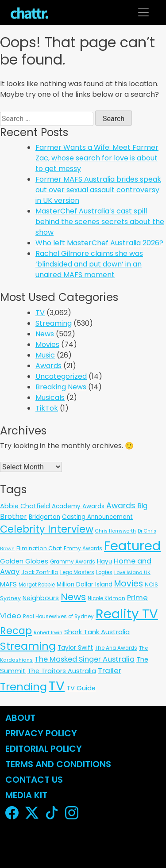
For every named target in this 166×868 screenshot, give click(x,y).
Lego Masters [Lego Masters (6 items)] (77, 572)
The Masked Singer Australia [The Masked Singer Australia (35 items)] (85, 659)
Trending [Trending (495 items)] (23, 687)
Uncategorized (61, 376)
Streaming (54, 323)
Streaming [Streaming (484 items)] (28, 646)
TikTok (47, 408)
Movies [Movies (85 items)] (129, 584)
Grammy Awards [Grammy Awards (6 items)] (73, 562)
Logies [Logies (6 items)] (104, 572)
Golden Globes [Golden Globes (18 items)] (24, 561)
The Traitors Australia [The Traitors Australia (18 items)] (62, 671)
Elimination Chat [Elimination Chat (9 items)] (39, 548)
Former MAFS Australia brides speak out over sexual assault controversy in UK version (98, 190)
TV (40, 313)
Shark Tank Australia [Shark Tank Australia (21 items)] (97, 632)
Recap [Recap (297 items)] (16, 631)
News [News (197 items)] (73, 597)
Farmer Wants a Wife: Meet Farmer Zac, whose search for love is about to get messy (97, 158)
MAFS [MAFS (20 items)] (8, 584)
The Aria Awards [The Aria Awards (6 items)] (116, 648)
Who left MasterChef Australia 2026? (99, 243)
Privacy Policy (41, 733)
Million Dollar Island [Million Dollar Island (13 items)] (85, 584)
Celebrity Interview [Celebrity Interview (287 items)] (47, 529)
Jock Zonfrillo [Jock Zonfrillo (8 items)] (40, 572)
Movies (47, 345)
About (20, 718)
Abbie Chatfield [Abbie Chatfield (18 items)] (25, 506)
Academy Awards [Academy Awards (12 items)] (78, 506)
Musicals (50, 398)
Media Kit (26, 795)
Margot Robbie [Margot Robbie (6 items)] (37, 585)
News (45, 334)
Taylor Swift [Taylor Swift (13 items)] (75, 648)
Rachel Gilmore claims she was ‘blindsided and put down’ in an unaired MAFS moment (89, 264)
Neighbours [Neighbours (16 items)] (41, 598)
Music (45, 355)
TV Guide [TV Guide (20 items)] (81, 688)
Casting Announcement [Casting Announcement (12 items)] (97, 517)
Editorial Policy (45, 749)
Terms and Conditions (58, 764)
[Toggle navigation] (143, 12)
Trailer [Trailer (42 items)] (110, 670)
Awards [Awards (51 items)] (121, 506)
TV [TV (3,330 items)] (57, 686)
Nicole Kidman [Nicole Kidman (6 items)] (106, 598)
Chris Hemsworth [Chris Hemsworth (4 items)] (116, 531)
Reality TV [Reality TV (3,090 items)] (127, 614)
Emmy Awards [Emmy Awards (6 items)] (83, 548)
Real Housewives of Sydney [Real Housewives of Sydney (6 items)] (58, 617)
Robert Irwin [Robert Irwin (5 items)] (48, 632)
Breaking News (61, 387)
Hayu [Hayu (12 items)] (104, 562)
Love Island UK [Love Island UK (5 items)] (132, 572)
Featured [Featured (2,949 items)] (132, 546)
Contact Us (34, 780)
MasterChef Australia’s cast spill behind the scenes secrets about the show (100, 222)
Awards (48, 366)
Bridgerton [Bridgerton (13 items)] (44, 517)
